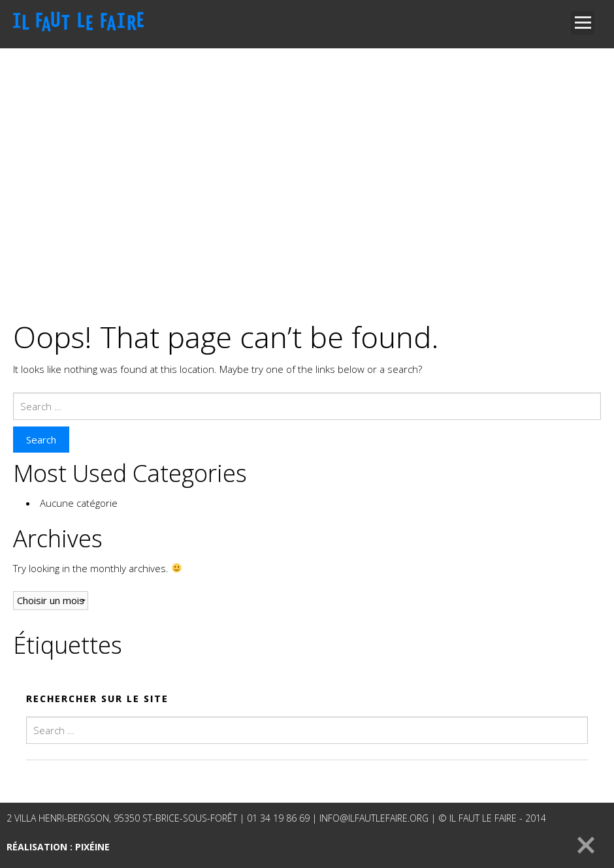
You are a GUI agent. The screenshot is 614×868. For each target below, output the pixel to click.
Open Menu (583, 23)
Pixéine (92, 847)
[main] (307, 490)
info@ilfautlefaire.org (374, 818)
